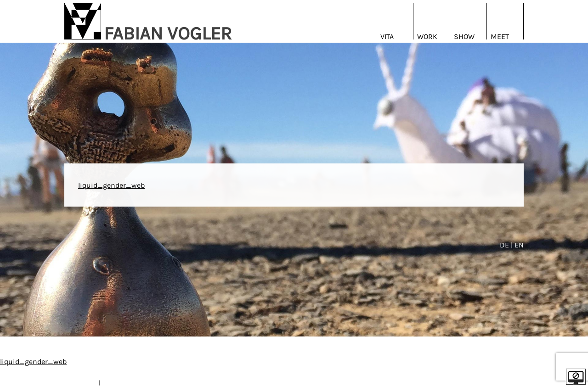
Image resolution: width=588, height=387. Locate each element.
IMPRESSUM (81, 383)
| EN (517, 245)
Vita (387, 36)
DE (505, 245)
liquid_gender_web (111, 185)
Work (427, 36)
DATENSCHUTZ (121, 383)
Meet (500, 36)
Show (464, 36)
